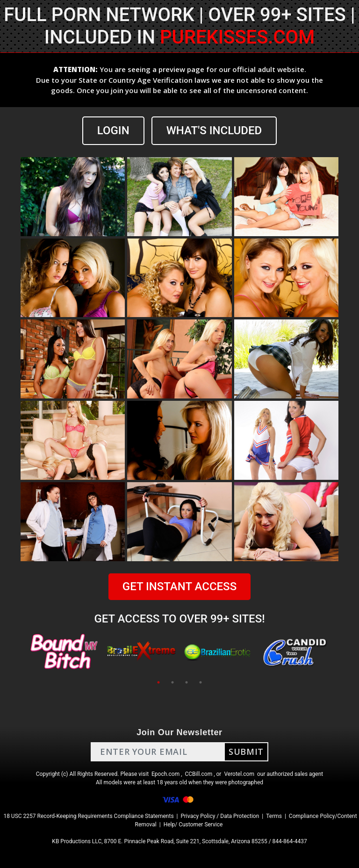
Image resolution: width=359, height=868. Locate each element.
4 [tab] (201, 682)
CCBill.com (199, 774)
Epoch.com (165, 774)
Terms (274, 816)
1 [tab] (158, 682)
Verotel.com (239, 774)
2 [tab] (172, 682)
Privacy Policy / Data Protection (220, 816)
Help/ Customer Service (193, 825)
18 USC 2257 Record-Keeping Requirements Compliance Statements (88, 816)
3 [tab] (187, 682)
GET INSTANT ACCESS (179, 586)
